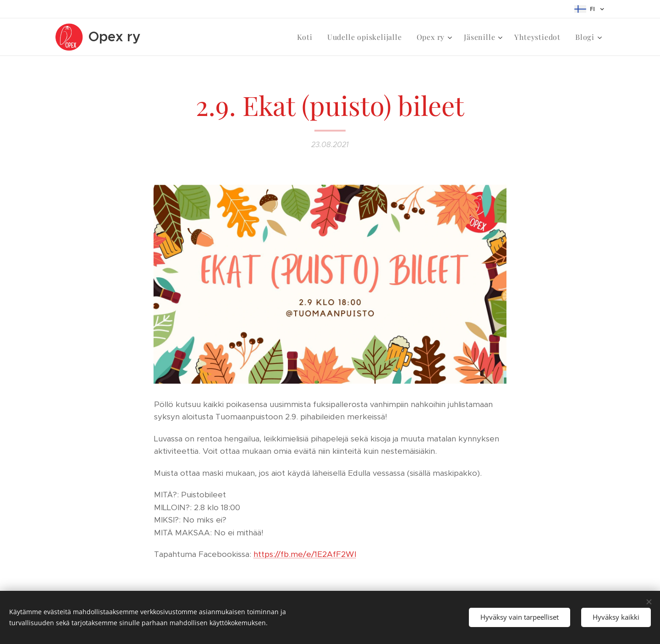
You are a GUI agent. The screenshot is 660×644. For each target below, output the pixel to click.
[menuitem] (307, 37)
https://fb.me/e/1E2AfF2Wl (305, 554)
